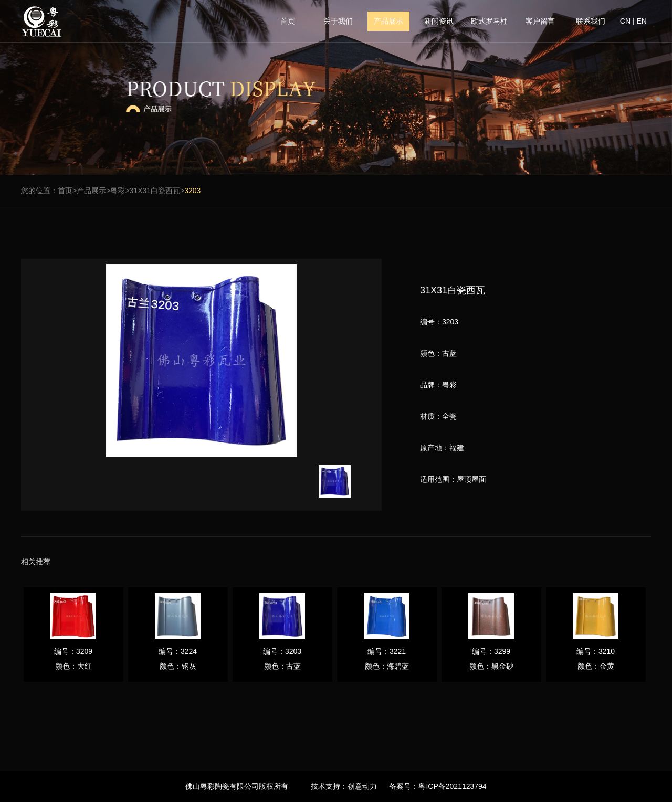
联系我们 (591, 21)
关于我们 (338, 21)
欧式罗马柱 (489, 21)
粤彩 (118, 191)
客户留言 (540, 21)
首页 (287, 21)
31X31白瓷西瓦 (155, 191)
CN (625, 21)
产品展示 (388, 21)
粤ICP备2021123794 (452, 786)
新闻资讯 (439, 21)
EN (641, 21)
